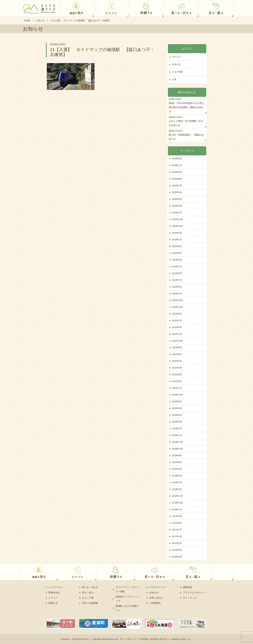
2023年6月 (177, 287)
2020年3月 (177, 422)
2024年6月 (177, 246)
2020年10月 (178, 395)
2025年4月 (177, 199)
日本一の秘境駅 (90, 603)
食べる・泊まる (90, 587)
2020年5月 (177, 408)
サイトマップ (190, 598)
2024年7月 (177, 240)
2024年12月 (178, 219)
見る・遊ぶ (88, 592)
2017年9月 (177, 516)
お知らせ (40, 20)
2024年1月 (177, 267)
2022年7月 (177, 321)
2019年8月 (177, 462)
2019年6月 (177, 469)
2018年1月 (177, 509)
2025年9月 (177, 172)
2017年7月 (177, 530)
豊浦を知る (54, 592)
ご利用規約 (155, 603)
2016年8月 (177, 550)
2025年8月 (177, 179)
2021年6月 (177, 354)
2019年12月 (178, 442)
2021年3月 (177, 375)
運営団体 (187, 587)
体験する (53, 603)
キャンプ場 (88, 598)
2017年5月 (177, 543)
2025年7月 (177, 186)
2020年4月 (177, 415)
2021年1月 (177, 388)
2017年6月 (177, 536)
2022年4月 (177, 327)
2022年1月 (177, 334)
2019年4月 (177, 476)
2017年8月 (177, 523)
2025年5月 (177, 192)
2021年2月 (177, 381)
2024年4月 (177, 260)
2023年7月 (177, 280)
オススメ (176, 57)
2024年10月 (178, 226)
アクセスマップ (157, 587)
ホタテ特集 (177, 72)
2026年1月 (177, 165)
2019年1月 (177, 489)
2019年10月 (178, 449)
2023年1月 (177, 294)
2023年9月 (177, 273)
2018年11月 (178, 496)
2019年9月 (177, 455)
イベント (53, 598)
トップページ (55, 587)
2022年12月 (178, 300)
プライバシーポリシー (194, 592)
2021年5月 (177, 361)
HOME (27, 20)
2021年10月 (178, 341)
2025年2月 (177, 206)
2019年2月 (177, 482)
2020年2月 (177, 428)
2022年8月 (177, 314)
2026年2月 (177, 159)
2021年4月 (177, 368)
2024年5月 (177, 253)
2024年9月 (177, 233)
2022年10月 (178, 307)
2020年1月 (177, 435)
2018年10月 (178, 503)
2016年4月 (177, 557)
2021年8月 (177, 348)
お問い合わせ (156, 598)
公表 (174, 80)
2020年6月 (177, 401)
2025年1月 (177, 213)
